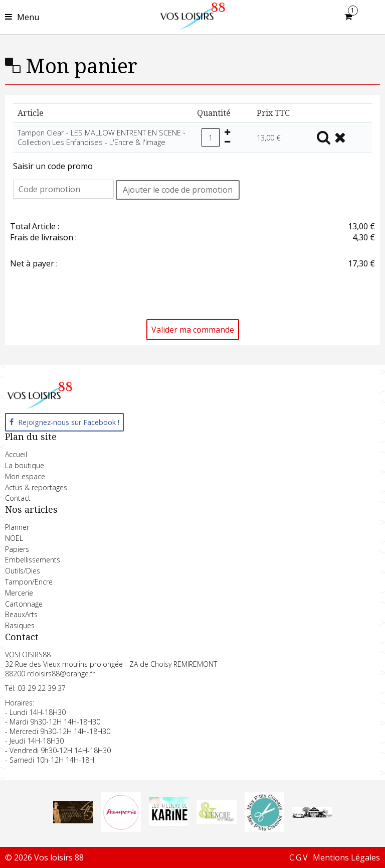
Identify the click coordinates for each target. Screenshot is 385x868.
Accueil (16, 454)
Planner (17, 527)
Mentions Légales (346, 857)
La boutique (25, 465)
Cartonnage (24, 604)
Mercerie (19, 593)
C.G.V (299, 857)
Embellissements (33, 560)
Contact (18, 498)
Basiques (20, 625)
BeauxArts (21, 614)
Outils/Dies (23, 571)
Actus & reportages (36, 487)
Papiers (17, 549)
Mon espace (25, 476)
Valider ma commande (193, 330)
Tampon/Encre (29, 582)
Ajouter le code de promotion (178, 190)
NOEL (14, 538)
